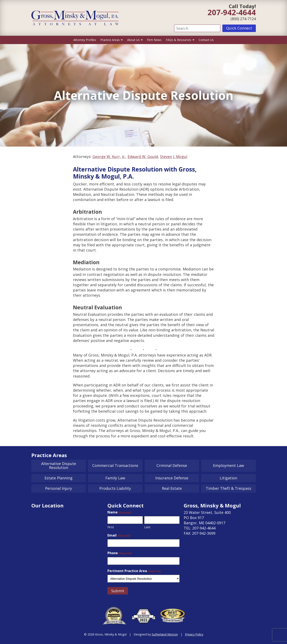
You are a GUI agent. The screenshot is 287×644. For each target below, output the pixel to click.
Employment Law (228, 465)
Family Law (115, 478)
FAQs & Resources (179, 40)
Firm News (154, 40)
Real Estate (172, 488)
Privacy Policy (194, 634)
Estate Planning (59, 478)
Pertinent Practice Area (134, 571)
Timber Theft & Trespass (228, 488)
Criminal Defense (172, 465)
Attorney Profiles (85, 40)
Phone (119, 553)
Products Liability (115, 488)
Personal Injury (59, 488)
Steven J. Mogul (174, 157)
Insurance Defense (172, 478)
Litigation (228, 478)
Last (147, 527)
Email (119, 535)
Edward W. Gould (143, 157)
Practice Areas (110, 40)
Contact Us (206, 40)
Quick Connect (239, 28)
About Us (133, 40)
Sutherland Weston (165, 634)
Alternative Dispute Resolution (59, 466)
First (111, 527)
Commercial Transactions (115, 465)
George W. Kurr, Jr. (109, 157)
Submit (118, 591)
